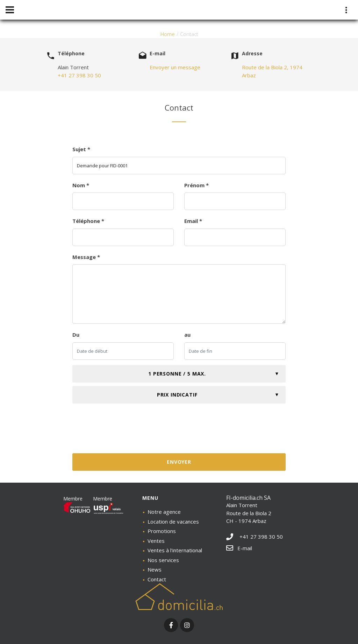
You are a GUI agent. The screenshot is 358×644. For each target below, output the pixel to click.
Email (193, 221)
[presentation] (179, 431)
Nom (81, 185)
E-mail (239, 548)
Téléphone (88, 221)
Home (168, 34)
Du (76, 335)
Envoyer (179, 462)
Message (86, 257)
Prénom (196, 185)
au (187, 335)
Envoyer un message (175, 67)
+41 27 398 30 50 (79, 75)
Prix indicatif (177, 395)
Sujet (81, 149)
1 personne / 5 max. (177, 374)
